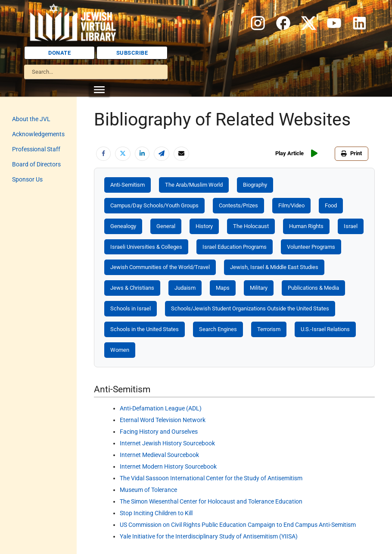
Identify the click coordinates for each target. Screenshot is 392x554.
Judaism (185, 288)
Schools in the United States (145, 329)
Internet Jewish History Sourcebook (167, 443)
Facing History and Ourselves (159, 432)
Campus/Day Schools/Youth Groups (154, 205)
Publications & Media (313, 288)
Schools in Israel (131, 308)
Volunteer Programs (311, 247)
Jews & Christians (132, 288)
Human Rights (306, 226)
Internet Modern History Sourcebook (168, 466)
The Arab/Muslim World (194, 185)
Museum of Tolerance (148, 490)
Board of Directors (36, 164)
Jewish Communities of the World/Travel (160, 267)
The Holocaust (251, 226)
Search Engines (218, 329)
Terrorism (269, 329)
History (204, 226)
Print (352, 153)
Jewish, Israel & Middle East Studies (274, 267)
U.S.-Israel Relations (325, 329)
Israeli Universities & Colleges (146, 247)
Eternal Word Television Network (163, 420)
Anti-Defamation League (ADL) (161, 408)
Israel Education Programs (235, 247)
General (166, 226)
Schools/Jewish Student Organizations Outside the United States (250, 308)
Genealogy (123, 226)
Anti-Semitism (128, 185)
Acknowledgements (38, 134)
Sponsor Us (27, 179)
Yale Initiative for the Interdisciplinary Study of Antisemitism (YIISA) (209, 536)
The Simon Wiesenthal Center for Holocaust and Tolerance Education (211, 501)
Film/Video (291, 205)
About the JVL (31, 119)
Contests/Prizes (238, 205)
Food (331, 205)
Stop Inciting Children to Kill (156, 513)
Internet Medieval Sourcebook (159, 455)
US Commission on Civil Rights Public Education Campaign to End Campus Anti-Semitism (238, 525)
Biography (255, 185)
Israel (351, 226)
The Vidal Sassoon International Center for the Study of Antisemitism (211, 478)
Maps (223, 288)
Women (120, 350)
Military (259, 288)
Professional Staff (36, 149)
